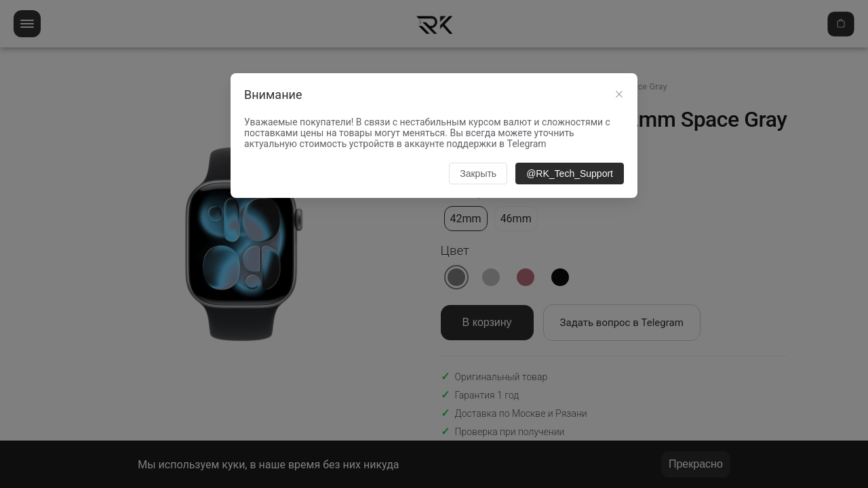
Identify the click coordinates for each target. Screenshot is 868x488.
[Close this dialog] (619, 96)
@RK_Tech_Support (570, 174)
